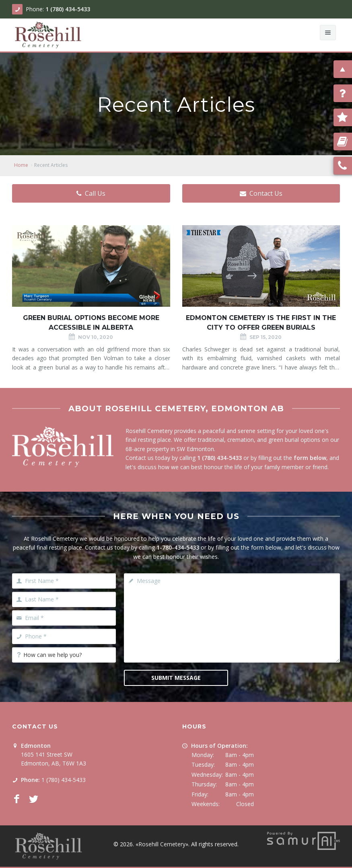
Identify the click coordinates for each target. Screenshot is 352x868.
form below (310, 458)
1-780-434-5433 (178, 547)
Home (21, 165)
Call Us (91, 193)
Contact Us (261, 193)
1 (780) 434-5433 (68, 9)
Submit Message (176, 678)
